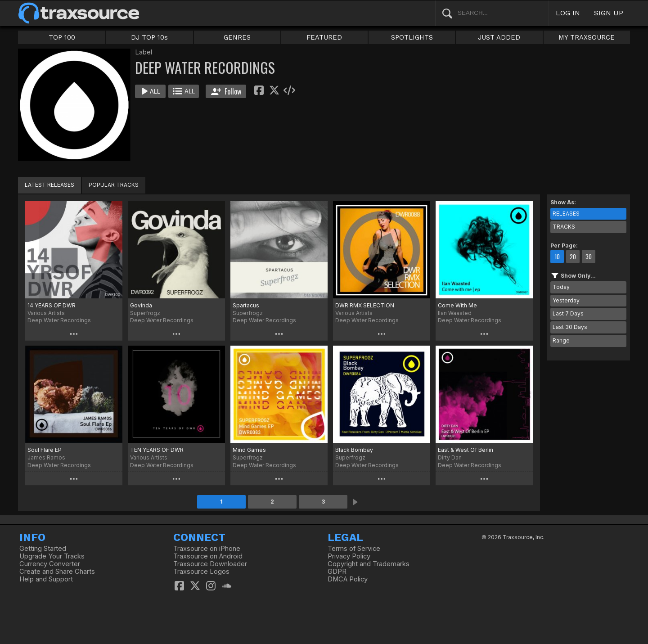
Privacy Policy (349, 556)
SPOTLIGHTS (412, 37)
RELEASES (566, 214)
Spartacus (246, 305)
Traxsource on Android (208, 556)
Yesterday (566, 300)
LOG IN (568, 13)
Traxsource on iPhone (207, 549)
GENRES (237, 37)
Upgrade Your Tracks (52, 556)
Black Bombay (354, 450)
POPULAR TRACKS (114, 185)
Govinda (141, 305)
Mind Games (249, 450)
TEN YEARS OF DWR (157, 450)
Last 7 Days (568, 313)
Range (561, 340)
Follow (226, 91)
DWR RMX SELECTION (365, 305)
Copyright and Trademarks (369, 564)
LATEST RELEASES (49, 185)
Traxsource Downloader (210, 564)
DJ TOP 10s (149, 37)
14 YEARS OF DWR (52, 305)
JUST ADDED (499, 37)
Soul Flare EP (45, 450)
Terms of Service (354, 549)
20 (573, 257)
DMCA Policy (348, 579)
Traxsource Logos (201, 572)
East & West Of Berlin (466, 450)
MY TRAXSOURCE (587, 37)
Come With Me (457, 305)
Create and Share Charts (57, 572)
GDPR (337, 572)
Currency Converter (50, 564)
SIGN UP (609, 13)
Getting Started (43, 549)
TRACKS (564, 227)
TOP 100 (62, 37)
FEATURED (324, 37)
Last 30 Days (570, 327)
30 (589, 257)
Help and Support (46, 579)
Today (561, 287)
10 (557, 257)
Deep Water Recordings (59, 320)
